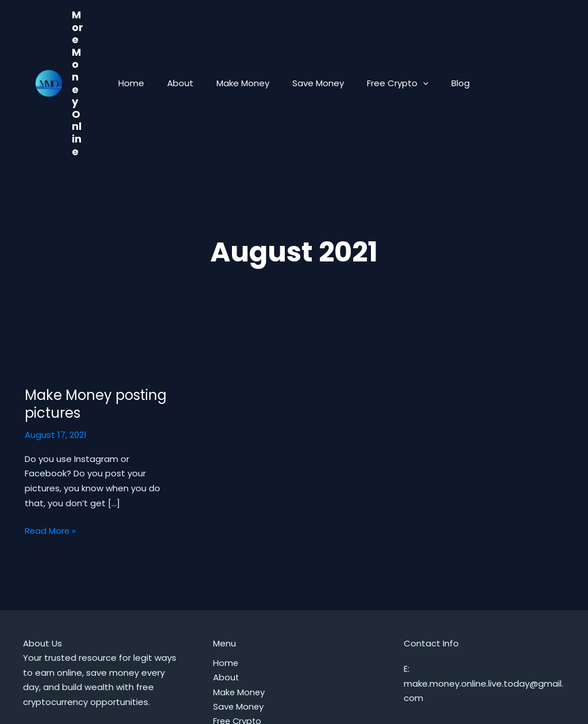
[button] (414, 40)
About (189, 39)
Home (146, 39)
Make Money (246, 39)
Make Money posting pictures (96, 317)
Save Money (315, 39)
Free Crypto (389, 40)
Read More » (51, 443)
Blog (446, 39)
